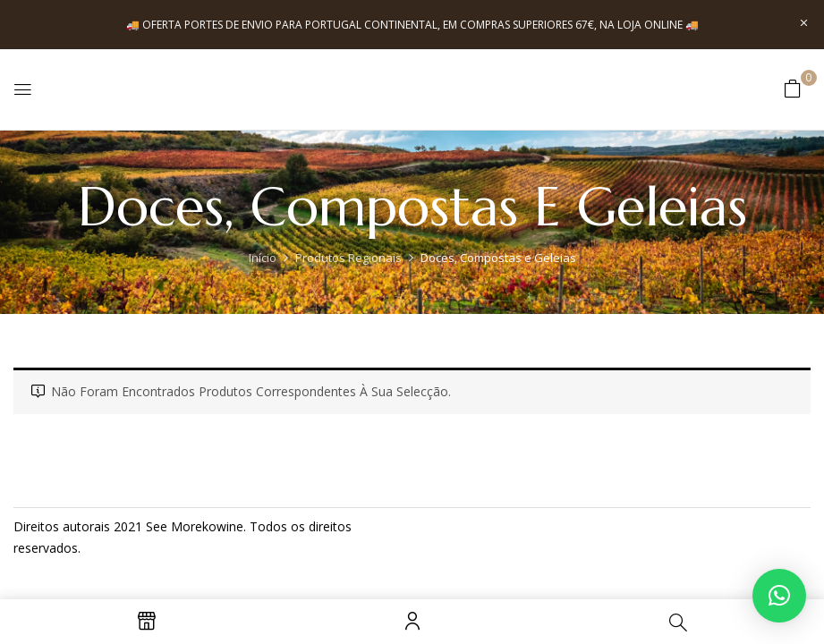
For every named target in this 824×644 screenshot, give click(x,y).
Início (263, 258)
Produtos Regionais (348, 258)
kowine (223, 526)
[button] (793, 88)
